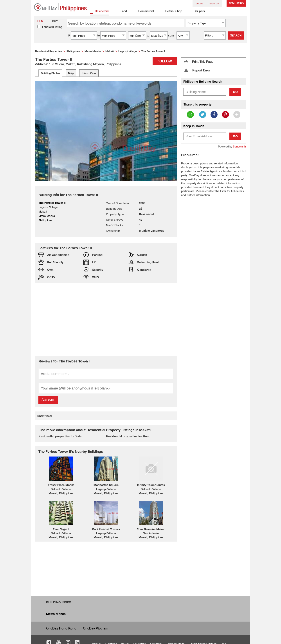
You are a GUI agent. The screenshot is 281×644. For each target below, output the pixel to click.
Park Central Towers (106, 529)
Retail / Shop (171, 11)
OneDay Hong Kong (61, 628)
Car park (197, 11)
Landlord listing (52, 27)
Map (71, 73)
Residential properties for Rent (128, 436)
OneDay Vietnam (96, 628)
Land (121, 11)
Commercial (144, 11)
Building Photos (50, 73)
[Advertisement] (106, 319)
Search (236, 35)
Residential (100, 11)
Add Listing (236, 3)
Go (235, 92)
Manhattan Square (106, 485)
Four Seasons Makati (151, 529)
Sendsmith (239, 146)
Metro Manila (56, 614)
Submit (48, 400)
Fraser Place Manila (61, 485)
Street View (89, 73)
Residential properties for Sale (60, 436)
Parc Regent (61, 529)
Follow (165, 61)
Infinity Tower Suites (151, 485)
